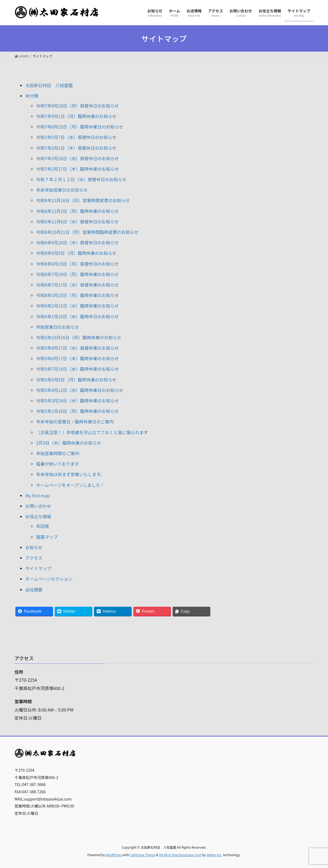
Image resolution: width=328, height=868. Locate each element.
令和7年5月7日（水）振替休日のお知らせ (76, 137)
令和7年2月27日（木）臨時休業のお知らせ (77, 169)
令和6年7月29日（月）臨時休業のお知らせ (77, 274)
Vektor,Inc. (214, 855)
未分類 (32, 96)
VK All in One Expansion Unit (180, 855)
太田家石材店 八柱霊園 (49, 85)
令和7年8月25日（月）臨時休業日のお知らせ (80, 127)
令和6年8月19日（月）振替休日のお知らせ (77, 264)
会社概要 (34, 590)
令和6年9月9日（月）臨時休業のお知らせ (76, 253)
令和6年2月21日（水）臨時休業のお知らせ (77, 306)
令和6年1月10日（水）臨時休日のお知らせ (77, 316)
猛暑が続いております (57, 464)
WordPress (114, 855)
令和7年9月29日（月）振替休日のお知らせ (77, 106)
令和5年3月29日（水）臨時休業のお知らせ (77, 401)
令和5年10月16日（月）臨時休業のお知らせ (79, 337)
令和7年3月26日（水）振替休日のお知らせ (77, 158)
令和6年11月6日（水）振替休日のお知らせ (77, 222)
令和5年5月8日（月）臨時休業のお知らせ (76, 380)
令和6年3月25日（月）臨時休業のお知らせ (77, 295)
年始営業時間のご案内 (58, 453)
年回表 (43, 526)
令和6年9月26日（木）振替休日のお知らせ (77, 242)
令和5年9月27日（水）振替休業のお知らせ (77, 348)
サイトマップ (38, 568)
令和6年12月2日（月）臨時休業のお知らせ (77, 211)
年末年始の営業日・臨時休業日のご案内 (75, 422)
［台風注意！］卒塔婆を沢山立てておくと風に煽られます (92, 432)
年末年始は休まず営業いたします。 (70, 474)
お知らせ (34, 547)
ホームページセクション (49, 579)
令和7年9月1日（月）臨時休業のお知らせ (76, 116)
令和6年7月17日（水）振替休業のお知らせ (77, 285)
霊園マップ (47, 537)
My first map (38, 495)
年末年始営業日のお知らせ (62, 190)
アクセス (34, 558)
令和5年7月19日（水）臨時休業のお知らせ (77, 369)
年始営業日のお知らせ (58, 327)
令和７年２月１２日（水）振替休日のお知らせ (81, 179)
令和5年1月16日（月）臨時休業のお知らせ (77, 411)
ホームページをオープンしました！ (70, 485)
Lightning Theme (143, 855)
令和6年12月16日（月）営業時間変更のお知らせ (83, 200)
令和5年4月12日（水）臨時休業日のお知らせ (80, 390)
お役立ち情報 (38, 516)
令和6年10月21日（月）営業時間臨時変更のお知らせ (87, 232)
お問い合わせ (38, 506)
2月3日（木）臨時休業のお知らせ (69, 443)
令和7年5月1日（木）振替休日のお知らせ (76, 148)
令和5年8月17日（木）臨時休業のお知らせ (77, 358)
